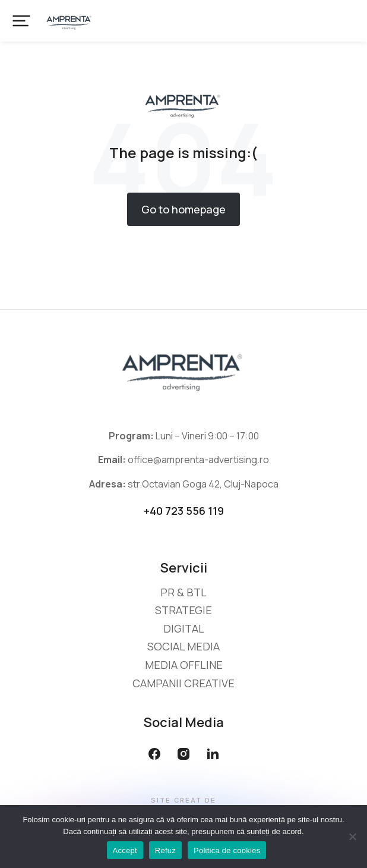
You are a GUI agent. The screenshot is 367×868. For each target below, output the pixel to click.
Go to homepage (183, 209)
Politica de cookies (227, 850)
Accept (125, 850)
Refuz (165, 850)
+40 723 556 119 (184, 511)
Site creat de (183, 801)
